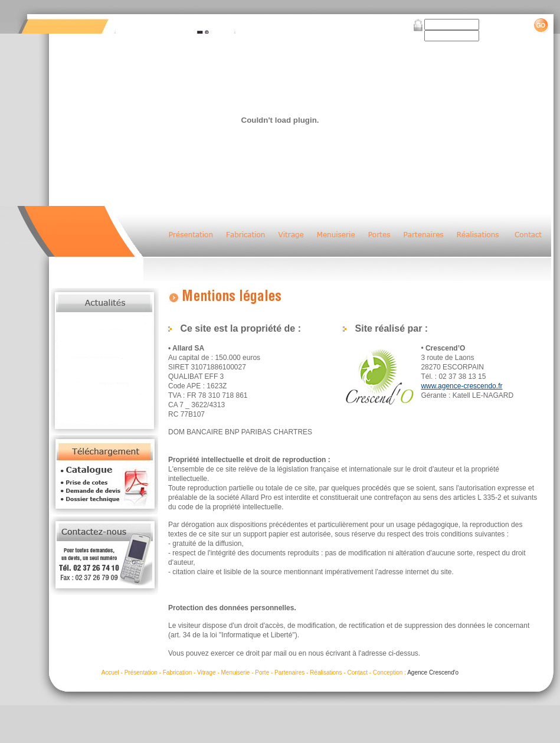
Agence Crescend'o (433, 672)
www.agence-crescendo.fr (461, 386)
